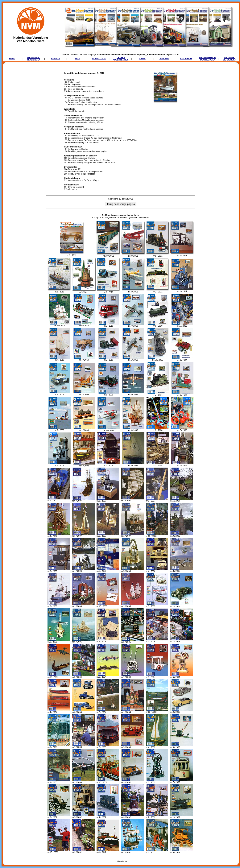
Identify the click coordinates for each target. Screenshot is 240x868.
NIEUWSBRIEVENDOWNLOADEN (208, 59)
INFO (77, 59)
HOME (12, 59)
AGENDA (55, 59)
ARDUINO (164, 59)
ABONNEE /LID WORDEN (230, 59)
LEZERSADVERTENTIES (121, 59)
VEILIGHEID (186, 59)
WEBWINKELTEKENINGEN (34, 59)
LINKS (143, 59)
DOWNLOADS (99, 59)
